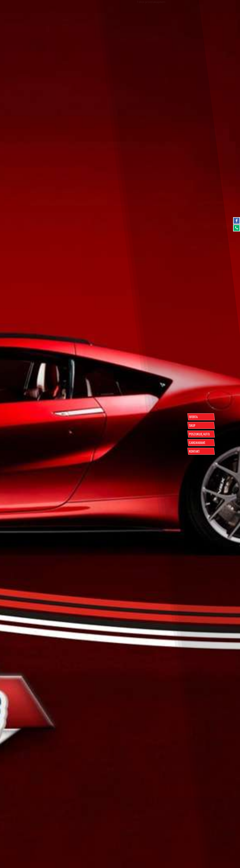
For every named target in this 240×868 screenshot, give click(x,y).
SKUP (192, 425)
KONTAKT (194, 451)
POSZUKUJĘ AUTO (199, 434)
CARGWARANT (197, 443)
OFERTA (193, 417)
